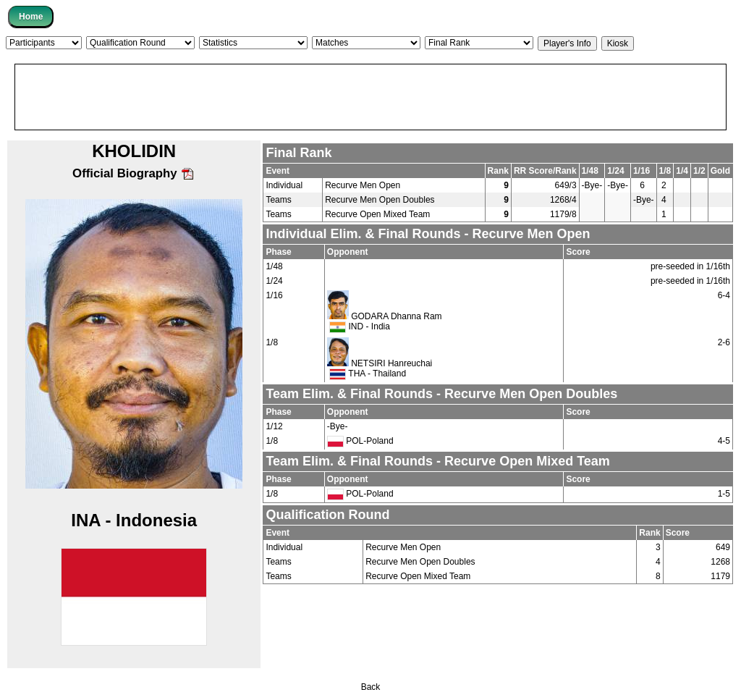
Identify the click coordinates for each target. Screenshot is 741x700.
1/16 (274, 295)
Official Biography (134, 173)
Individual (284, 185)
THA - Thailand (368, 374)
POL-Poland (360, 441)
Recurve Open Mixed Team (377, 214)
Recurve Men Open (363, 185)
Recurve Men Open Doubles (380, 200)
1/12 (274, 426)
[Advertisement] (370, 97)
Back (371, 687)
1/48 (274, 266)
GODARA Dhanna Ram (396, 316)
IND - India (360, 326)
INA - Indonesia (134, 520)
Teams (278, 200)
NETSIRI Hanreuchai (391, 363)
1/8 (272, 342)
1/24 (274, 281)
